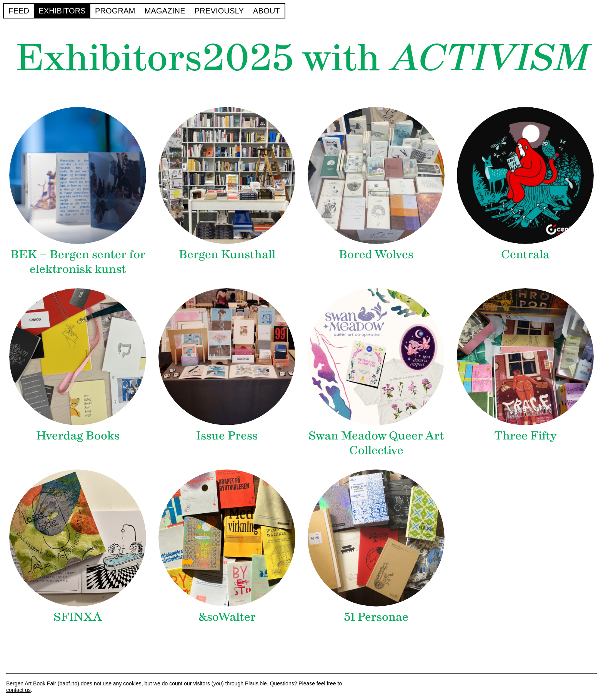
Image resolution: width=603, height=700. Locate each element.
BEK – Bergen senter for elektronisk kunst (78, 261)
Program (115, 11)
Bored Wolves (376, 254)
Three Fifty (525, 435)
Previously (219, 11)
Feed (19, 11)
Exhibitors (62, 11)
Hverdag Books (78, 435)
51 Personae (376, 617)
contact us (18, 690)
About (267, 11)
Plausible (256, 683)
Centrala (525, 254)
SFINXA (78, 617)
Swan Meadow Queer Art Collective (376, 443)
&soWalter (227, 617)
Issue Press (227, 435)
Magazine (165, 11)
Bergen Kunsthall (227, 254)
